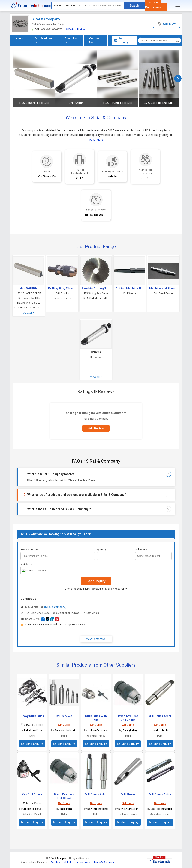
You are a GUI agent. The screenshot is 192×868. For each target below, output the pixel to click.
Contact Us (94, 40)
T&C (105, 589)
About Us (71, 40)
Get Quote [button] (64, 725)
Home (19, 39)
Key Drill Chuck (32, 794)
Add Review (96, 428)
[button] (166, 24)
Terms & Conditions (105, 862)
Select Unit (141, 550)
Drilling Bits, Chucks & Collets (62, 289)
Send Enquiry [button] (121, 40)
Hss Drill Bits (29, 289)
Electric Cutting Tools (96, 289)
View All (29, 313)
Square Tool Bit (62, 298)
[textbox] (103, 6)
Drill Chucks (62, 293)
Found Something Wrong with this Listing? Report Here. (55, 624)
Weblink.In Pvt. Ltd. (61, 862)
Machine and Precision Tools (163, 289)
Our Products (44, 40)
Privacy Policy (120, 589)
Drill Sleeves (64, 716)
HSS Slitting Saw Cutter (96, 293)
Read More (96, 139)
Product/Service (30, 550)
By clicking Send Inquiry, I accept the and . (96, 589)
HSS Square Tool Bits (34, 103)
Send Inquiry (96, 581)
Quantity (101, 550)
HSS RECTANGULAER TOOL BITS (29, 307)
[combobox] (27, 571)
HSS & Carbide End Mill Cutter (159, 103)
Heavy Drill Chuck (32, 716)
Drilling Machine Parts (130, 289)
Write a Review (76, 29)
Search (134, 6)
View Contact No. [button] (96, 639)
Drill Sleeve (130, 293)
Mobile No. (27, 564)
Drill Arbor (76, 103)
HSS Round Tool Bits (118, 103)
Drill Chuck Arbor (160, 716)
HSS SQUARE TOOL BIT (29, 293)
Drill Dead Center (163, 293)
